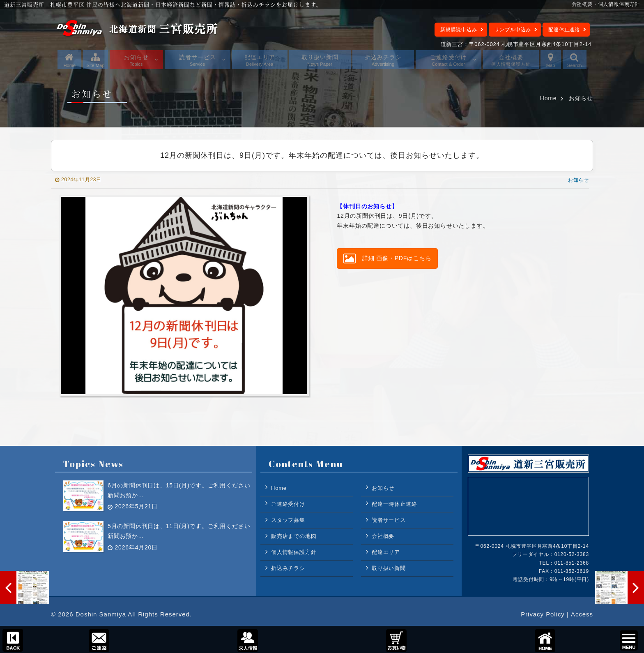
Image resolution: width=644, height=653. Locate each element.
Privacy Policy (542, 615)
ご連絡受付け (288, 504)
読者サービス (389, 520)
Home (549, 98)
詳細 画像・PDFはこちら (387, 258)
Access (582, 615)
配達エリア (386, 552)
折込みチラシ (288, 568)
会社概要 (383, 536)
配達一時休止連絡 (394, 504)
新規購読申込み (459, 30)
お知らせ (581, 98)
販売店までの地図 (294, 536)
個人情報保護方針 (294, 552)
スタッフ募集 (288, 520)
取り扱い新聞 (389, 568)
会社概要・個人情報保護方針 (606, 4)
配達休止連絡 (564, 30)
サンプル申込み (513, 30)
